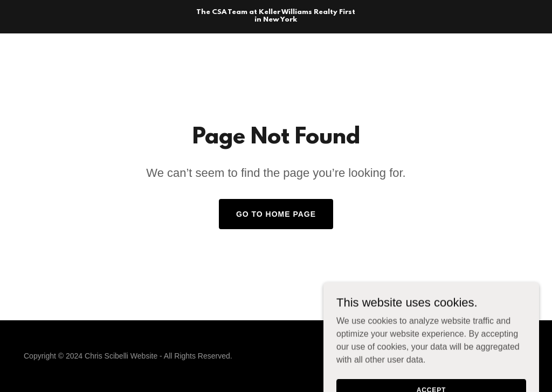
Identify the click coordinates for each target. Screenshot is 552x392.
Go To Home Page (276, 214)
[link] (276, 19)
